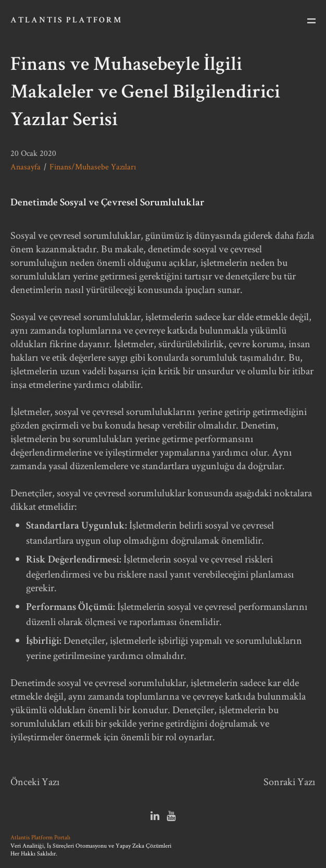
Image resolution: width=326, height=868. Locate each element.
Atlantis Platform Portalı (40, 837)
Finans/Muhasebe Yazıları (93, 167)
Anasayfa (26, 167)
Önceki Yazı (35, 781)
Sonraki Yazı (290, 781)
